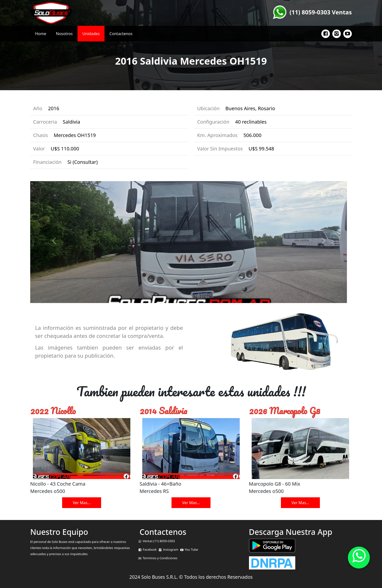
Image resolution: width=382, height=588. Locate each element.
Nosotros (64, 34)
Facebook (150, 549)
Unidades (91, 34)
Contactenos (121, 34)
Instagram (171, 549)
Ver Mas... (82, 503)
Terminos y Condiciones (160, 558)
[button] (323, 241)
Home (41, 34)
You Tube (191, 549)
